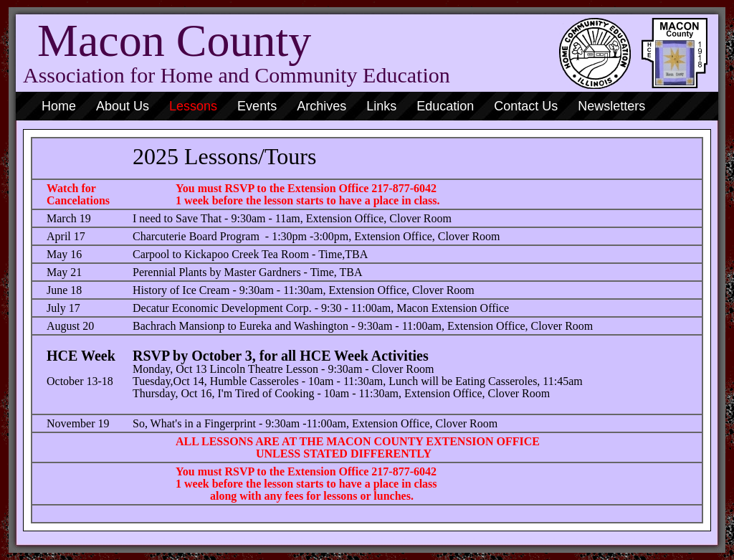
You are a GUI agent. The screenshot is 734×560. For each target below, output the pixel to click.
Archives (321, 106)
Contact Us (526, 106)
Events (257, 106)
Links (381, 106)
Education (445, 106)
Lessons (193, 106)
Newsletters (611, 106)
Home (59, 106)
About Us (123, 106)
